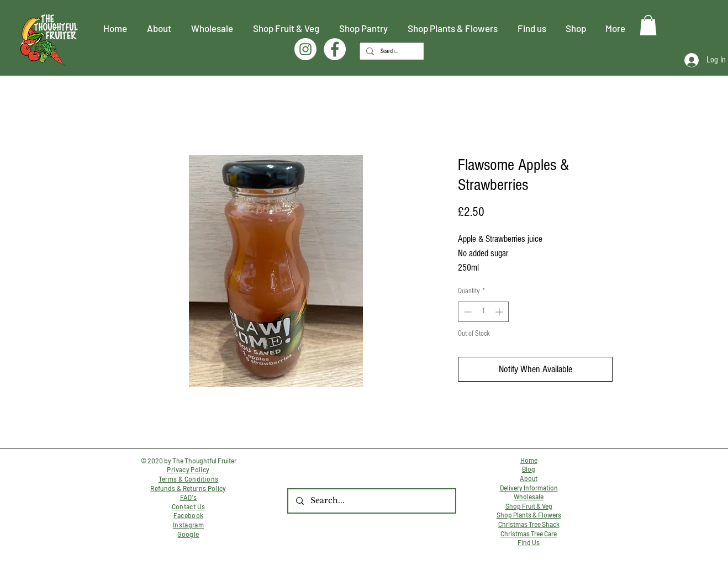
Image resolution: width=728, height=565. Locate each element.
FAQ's (189, 497)
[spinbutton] (483, 312)
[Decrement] (466, 312)
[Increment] (500, 312)
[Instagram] (305, 49)
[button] (648, 25)
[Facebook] (335, 49)
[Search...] (391, 51)
